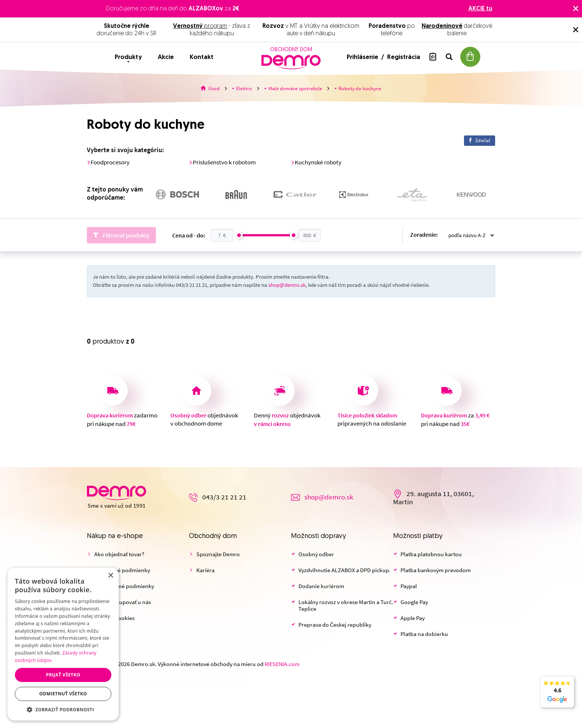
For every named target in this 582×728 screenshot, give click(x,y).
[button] (63, 709)
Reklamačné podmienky (124, 586)
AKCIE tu (480, 9)
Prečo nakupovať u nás (123, 602)
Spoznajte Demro (218, 554)
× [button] (110, 576)
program (200, 26)
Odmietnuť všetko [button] (63, 694)
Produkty (128, 57)
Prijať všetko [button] (63, 675)
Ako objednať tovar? (119, 554)
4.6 (557, 696)
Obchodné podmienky (122, 570)
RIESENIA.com (282, 664)
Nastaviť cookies (115, 618)
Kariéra (205, 570)
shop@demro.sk (287, 285)
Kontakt (202, 57)
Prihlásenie (363, 57)
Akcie (166, 57)
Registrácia (404, 57)
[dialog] (63, 644)
